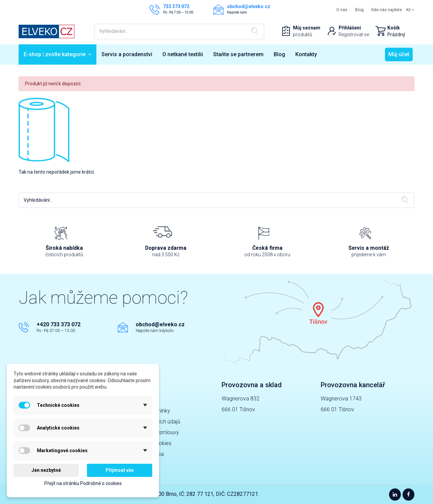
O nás (342, 10)
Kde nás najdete (387, 10)
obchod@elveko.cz (160, 324)
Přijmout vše (120, 470)
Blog (359, 10)
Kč (410, 10)
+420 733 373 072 (59, 324)
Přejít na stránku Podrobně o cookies (83, 483)
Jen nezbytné (46, 470)
